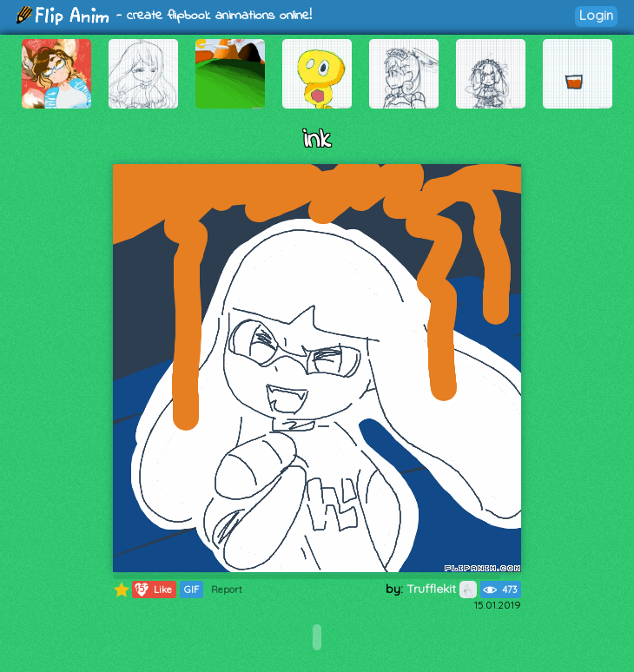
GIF (192, 590)
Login (596, 15)
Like (152, 590)
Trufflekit (442, 589)
